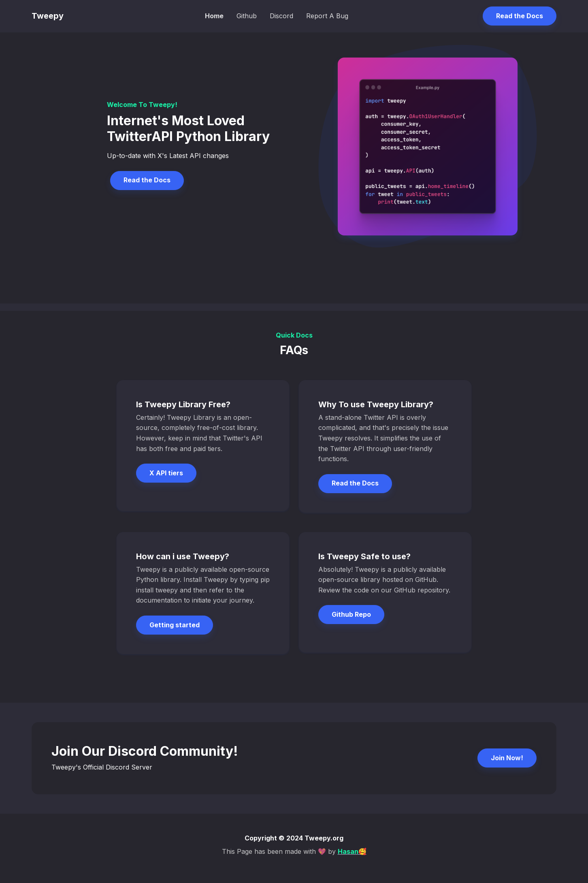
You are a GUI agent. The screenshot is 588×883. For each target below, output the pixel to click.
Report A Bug (327, 16)
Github (247, 16)
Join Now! (507, 758)
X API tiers (166, 473)
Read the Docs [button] (520, 16)
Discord (281, 16)
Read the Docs (147, 180)
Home (214, 16)
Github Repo (351, 614)
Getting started (175, 625)
